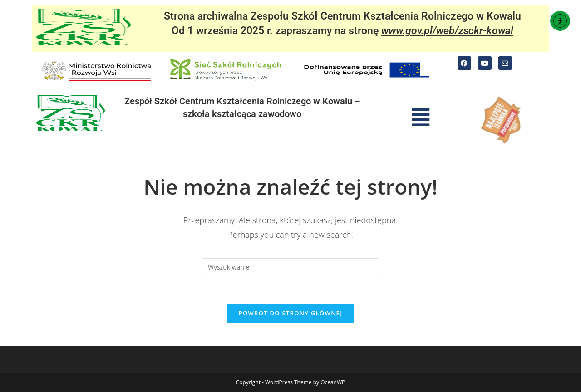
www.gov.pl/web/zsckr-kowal (447, 31)
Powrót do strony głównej (291, 313)
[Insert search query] (290, 267)
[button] (420, 117)
